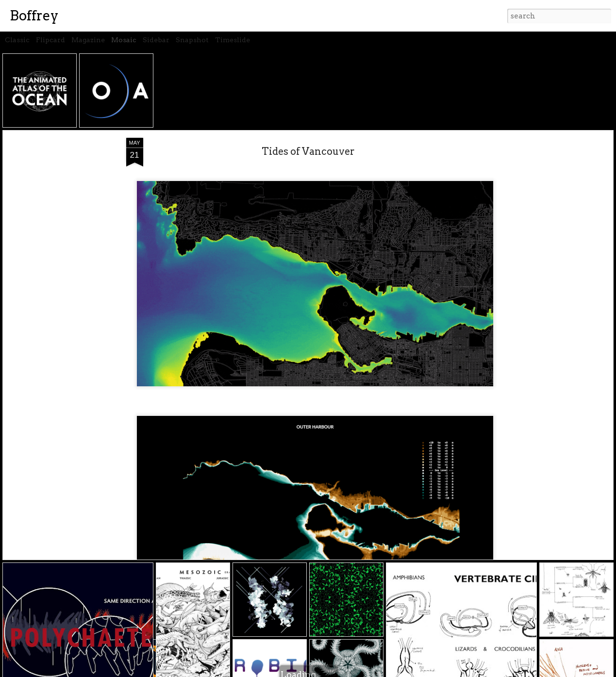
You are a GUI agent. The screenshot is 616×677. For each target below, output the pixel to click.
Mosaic (124, 40)
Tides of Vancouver (308, 151)
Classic (17, 40)
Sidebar (156, 40)
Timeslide (233, 40)
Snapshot (192, 40)
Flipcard (50, 40)
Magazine (88, 40)
